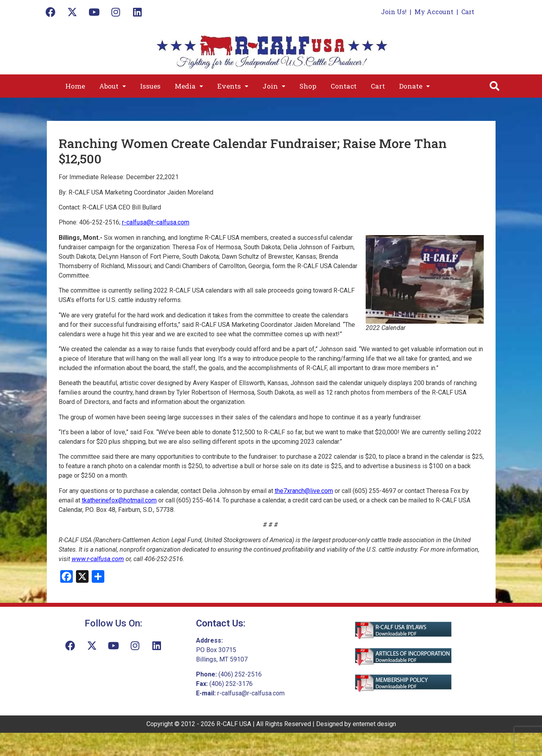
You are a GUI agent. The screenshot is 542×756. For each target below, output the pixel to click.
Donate (414, 86)
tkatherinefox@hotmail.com (119, 500)
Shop (308, 86)
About (113, 86)
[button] (113, 86)
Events (233, 86)
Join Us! (394, 12)
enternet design (374, 724)
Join (274, 86)
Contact (344, 86)
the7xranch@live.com (304, 491)
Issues (150, 86)
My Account (434, 12)
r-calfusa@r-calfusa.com (156, 222)
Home (75, 86)
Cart (468, 12)
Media (189, 86)
